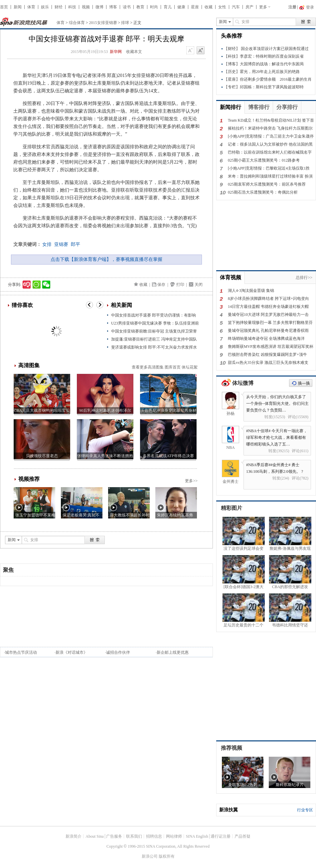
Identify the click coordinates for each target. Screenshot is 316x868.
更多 (263, 7)
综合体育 (77, 23)
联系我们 (134, 836)
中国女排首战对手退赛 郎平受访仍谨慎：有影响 (154, 315)
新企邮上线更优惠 (173, 652)
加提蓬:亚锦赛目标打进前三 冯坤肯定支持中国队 (154, 339)
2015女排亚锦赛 (103, 23)
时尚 (154, 7)
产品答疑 (242, 836)
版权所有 (167, 856)
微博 (99, 7)
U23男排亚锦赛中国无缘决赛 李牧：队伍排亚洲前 (155, 323)
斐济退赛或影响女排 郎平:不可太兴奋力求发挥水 (154, 347)
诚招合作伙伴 (118, 652)
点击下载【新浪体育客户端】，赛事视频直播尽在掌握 (106, 259)
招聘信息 (154, 836)
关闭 (199, 285)
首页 (4, 7)
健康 (181, 7)
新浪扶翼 (229, 810)
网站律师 (174, 836)
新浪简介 (74, 836)
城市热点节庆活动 (21, 652)
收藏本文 (134, 52)
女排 (47, 244)
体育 (31, 7)
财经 (59, 7)
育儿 (168, 7)
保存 (161, 285)
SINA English (197, 836)
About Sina (94, 836)
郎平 (76, 244)
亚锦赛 (61, 244)
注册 (292, 7)
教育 (140, 7)
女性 (222, 7)
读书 (127, 7)
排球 (125, 23)
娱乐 (45, 7)
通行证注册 (221, 836)
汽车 (236, 7)
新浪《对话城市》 (72, 652)
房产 (249, 7)
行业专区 (305, 810)
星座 (195, 7)
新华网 (116, 52)
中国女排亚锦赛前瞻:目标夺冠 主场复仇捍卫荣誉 (154, 331)
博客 (113, 7)
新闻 (18, 7)
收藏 (209, 7)
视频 (86, 7)
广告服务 (114, 836)
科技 (72, 7)
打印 (180, 285)
